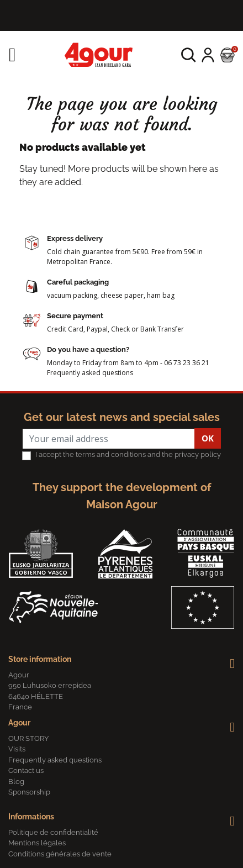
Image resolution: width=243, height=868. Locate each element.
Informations (31, 817)
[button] (189, 55)
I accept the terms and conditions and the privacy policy (128, 454)
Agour (19, 723)
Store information (40, 659)
